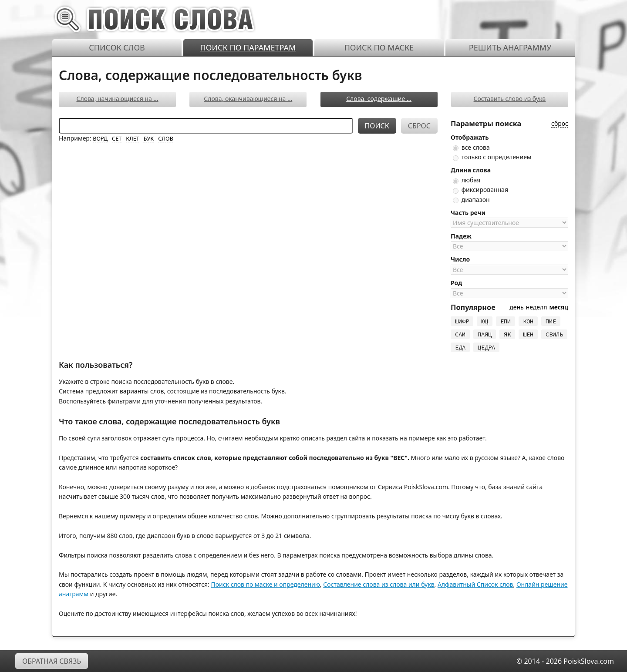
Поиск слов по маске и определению (265, 584)
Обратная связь (52, 661)
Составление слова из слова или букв (379, 584)
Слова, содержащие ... (379, 99)
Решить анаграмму (510, 47)
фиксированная (480, 190)
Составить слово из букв (510, 99)
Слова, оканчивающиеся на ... (248, 99)
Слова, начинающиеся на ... (117, 99)
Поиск (377, 126)
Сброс (419, 126)
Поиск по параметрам (248, 47)
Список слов (117, 47)
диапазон (471, 200)
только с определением (492, 157)
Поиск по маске (379, 47)
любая (467, 180)
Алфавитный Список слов (475, 584)
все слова (471, 147)
